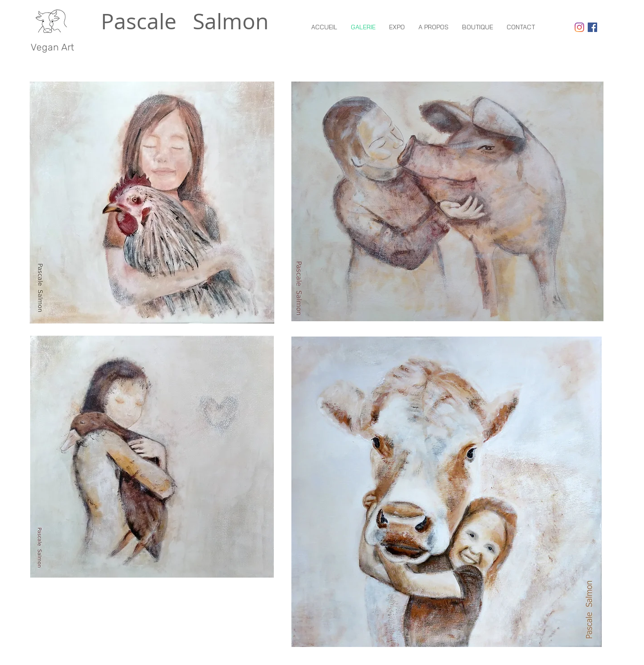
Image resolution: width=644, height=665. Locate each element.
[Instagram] (579, 27)
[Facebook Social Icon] (592, 27)
